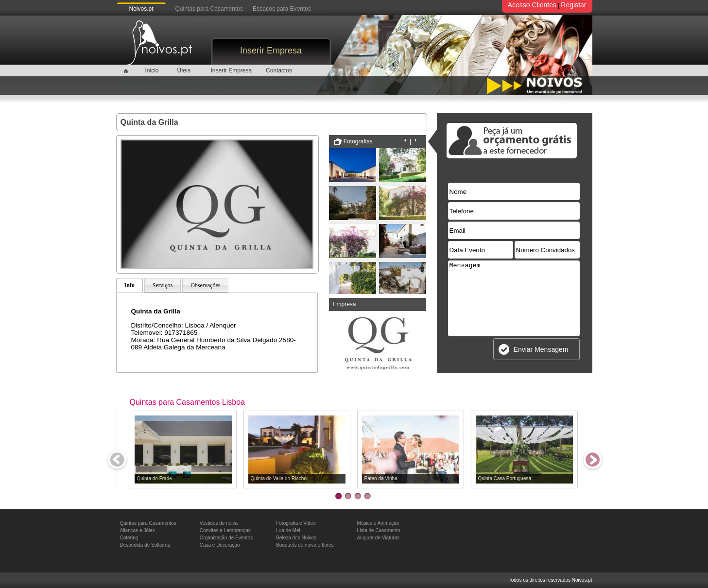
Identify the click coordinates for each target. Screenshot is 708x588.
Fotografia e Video (296, 523)
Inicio (152, 70)
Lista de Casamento (379, 530)
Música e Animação (378, 523)
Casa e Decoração (220, 545)
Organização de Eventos (226, 538)
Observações (205, 285)
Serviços (163, 285)
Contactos (279, 70)
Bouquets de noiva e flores (305, 545)
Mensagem (514, 298)
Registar (573, 5)
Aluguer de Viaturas (379, 538)
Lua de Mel (288, 530)
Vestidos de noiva (219, 523)
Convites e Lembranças (225, 530)
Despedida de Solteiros (145, 545)
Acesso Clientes (532, 5)
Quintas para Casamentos (209, 9)
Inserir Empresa (271, 51)
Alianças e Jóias (138, 530)
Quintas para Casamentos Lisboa (187, 402)
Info (130, 285)
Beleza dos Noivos (296, 538)
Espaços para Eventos (282, 9)
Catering (129, 538)
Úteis (184, 70)
